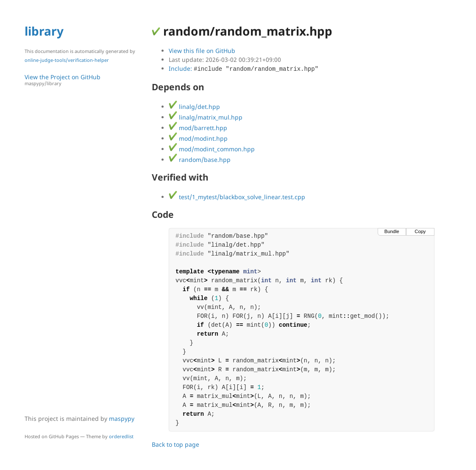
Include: (244, 68)
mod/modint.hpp (198, 138)
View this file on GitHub (202, 51)
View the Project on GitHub (84, 80)
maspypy (122, 419)
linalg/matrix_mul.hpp (206, 117)
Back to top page (175, 444)
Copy (420, 231)
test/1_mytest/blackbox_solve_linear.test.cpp (237, 197)
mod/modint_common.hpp (212, 149)
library (44, 31)
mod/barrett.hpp (198, 128)
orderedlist (121, 436)
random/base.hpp (200, 160)
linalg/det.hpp (194, 107)
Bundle (392, 231)
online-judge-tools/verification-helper (67, 60)
